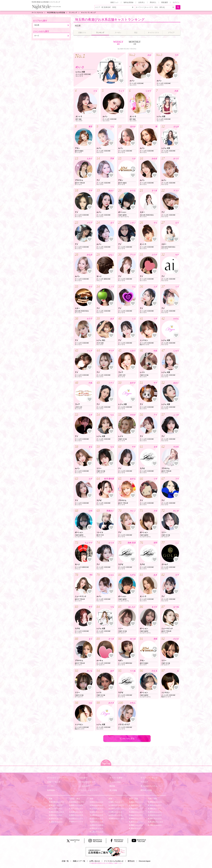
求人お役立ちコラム (149, 786)
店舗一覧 (65, 861)
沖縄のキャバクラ (155, 825)
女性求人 (142, 2)
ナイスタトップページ (57, 778)
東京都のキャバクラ (57, 802)
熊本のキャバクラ (155, 812)
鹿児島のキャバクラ (156, 822)
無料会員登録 (128, 2)
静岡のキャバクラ (97, 825)
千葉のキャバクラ (56, 808)
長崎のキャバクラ (155, 808)
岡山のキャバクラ (136, 808)
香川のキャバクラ (136, 822)
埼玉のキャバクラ (56, 805)
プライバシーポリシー (88, 790)
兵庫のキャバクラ (116, 812)
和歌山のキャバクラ (117, 818)
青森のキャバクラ (77, 805)
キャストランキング (149, 778)
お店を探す (83, 778)
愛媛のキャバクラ (136, 825)
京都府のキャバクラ (117, 805)
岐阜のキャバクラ (97, 822)
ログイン (176, 2)
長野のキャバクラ (97, 818)
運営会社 (131, 861)
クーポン (51, 786)
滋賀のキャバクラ (116, 802)
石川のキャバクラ (97, 808)
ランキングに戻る (127, 739)
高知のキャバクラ (136, 828)
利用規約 (51, 790)
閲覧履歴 (165, 2)
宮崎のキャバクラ (155, 818)
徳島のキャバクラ (136, 818)
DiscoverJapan (145, 861)
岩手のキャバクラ (77, 808)
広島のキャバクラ (136, 812)
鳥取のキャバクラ (136, 802)
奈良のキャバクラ (116, 815)
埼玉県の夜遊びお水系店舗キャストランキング (110, 20)
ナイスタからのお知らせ (114, 861)
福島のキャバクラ (77, 822)
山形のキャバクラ (77, 818)
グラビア (144, 782)
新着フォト (115, 2)
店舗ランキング (54, 782)
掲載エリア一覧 (79, 861)
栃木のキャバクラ (56, 815)
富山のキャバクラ (97, 805)
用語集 (112, 786)
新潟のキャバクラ (97, 802)
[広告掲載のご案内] (106, 851)
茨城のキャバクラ (56, 822)
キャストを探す (116, 778)
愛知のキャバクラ (97, 828)
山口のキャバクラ (136, 815)
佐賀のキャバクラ (155, 805)
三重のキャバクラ (97, 832)
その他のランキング (87, 782)
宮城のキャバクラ (77, 812)
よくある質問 (84, 786)
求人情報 (113, 790)
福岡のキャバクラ (155, 802)
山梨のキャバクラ (97, 815)
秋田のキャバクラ (77, 815)
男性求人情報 (146, 790)
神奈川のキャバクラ (57, 812)
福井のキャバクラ (97, 812)
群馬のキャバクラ (56, 818)
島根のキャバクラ (136, 805)
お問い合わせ (95, 861)
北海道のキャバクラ (77, 802)
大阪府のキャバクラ (117, 808)
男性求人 (153, 2)
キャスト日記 (115, 782)
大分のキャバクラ (155, 815)
